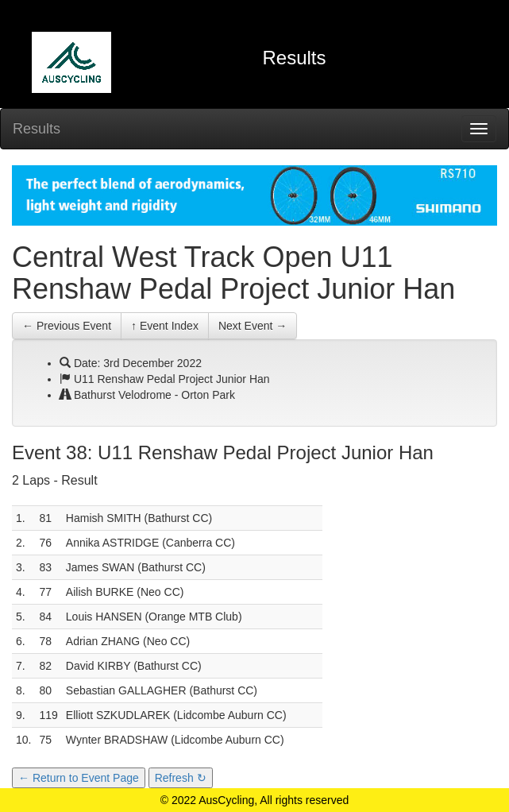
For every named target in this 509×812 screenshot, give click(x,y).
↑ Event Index (165, 326)
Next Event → (253, 326)
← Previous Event (67, 326)
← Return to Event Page (79, 778)
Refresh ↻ (181, 778)
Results (37, 129)
